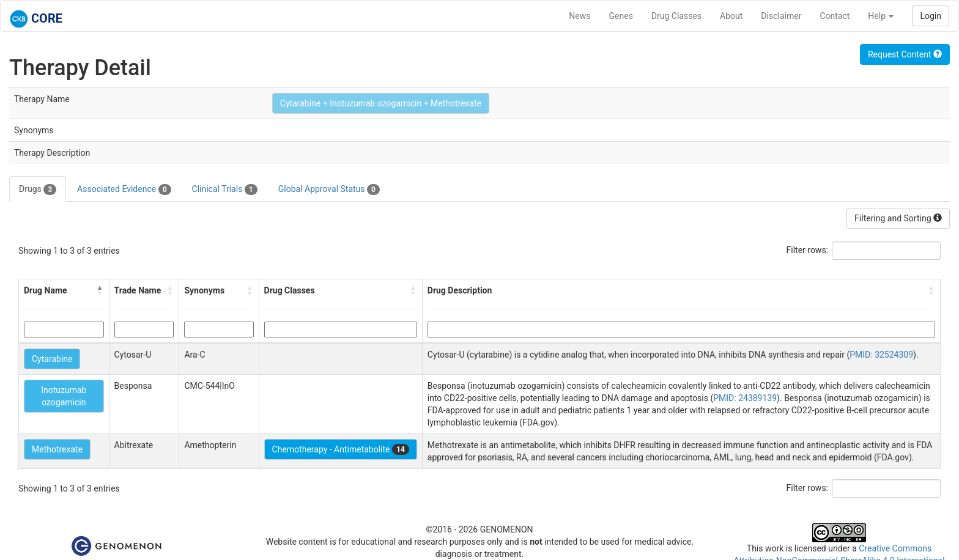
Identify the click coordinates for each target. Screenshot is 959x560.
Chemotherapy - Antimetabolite (341, 449)
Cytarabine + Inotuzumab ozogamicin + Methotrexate (381, 103)
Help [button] (881, 16)
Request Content (905, 54)
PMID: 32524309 (881, 355)
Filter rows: (808, 250)
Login (931, 16)
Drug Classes (676, 16)
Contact (835, 16)
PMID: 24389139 (745, 398)
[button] (100, 290)
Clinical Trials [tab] (225, 190)
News (579, 16)
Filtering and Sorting (898, 218)
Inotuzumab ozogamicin (64, 396)
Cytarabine (52, 359)
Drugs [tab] (38, 190)
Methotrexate (57, 449)
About (731, 16)
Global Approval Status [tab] (329, 190)
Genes (621, 16)
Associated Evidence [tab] (124, 190)
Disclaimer (781, 16)
